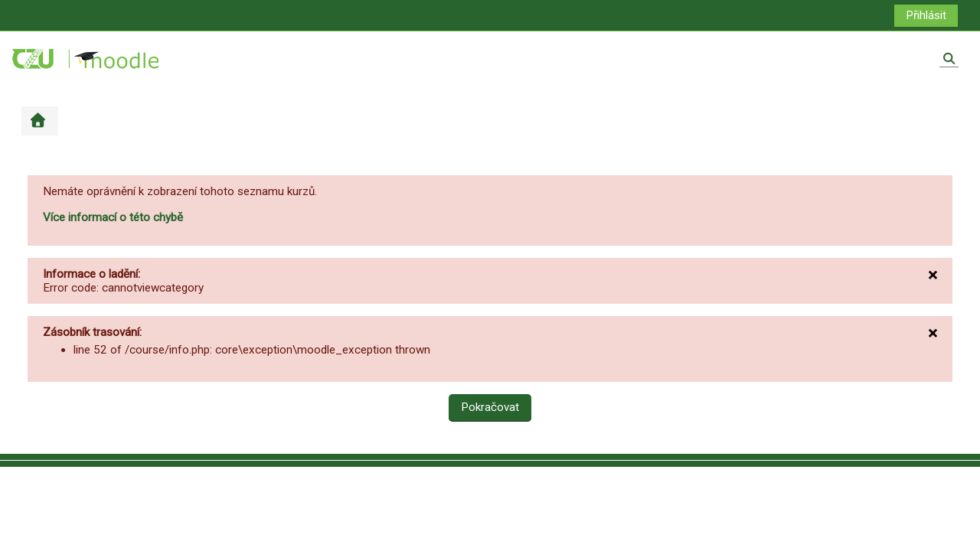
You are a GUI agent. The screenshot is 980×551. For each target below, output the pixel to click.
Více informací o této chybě (113, 217)
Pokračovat (490, 407)
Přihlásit (926, 15)
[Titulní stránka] (87, 58)
